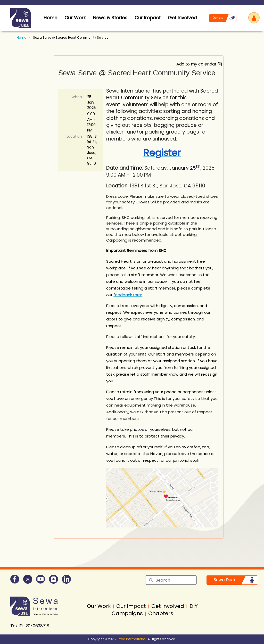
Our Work (75, 18)
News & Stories (110, 18)
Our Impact (148, 18)
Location (74, 136)
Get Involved (182, 18)
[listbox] (200, 64)
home (50, 18)
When (77, 97)
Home (21, 38)
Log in (254, 18)
